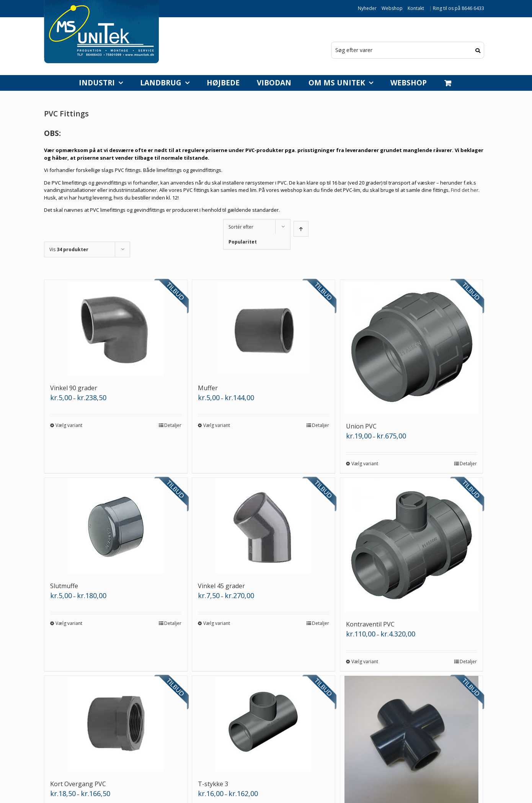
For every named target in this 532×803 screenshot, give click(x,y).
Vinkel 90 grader (74, 388)
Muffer (208, 388)
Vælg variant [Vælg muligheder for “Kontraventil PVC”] (365, 662)
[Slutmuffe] (116, 526)
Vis (69, 249)
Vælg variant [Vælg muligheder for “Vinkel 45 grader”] (217, 623)
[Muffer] (264, 328)
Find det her (465, 190)
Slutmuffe (64, 586)
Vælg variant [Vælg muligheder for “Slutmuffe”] (69, 623)
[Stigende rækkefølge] (301, 229)
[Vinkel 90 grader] (116, 328)
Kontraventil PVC (370, 624)
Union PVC (361, 426)
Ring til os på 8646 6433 (459, 8)
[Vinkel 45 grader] (264, 526)
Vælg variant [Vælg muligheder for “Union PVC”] (365, 464)
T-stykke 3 (213, 784)
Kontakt (416, 8)
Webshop (392, 8)
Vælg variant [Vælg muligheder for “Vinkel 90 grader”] (69, 425)
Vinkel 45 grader (221, 586)
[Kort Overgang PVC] (116, 724)
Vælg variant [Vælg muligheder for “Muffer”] (217, 425)
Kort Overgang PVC (78, 784)
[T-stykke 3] (264, 724)
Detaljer (173, 425)
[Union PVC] (412, 347)
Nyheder (367, 8)
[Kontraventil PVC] (412, 545)
